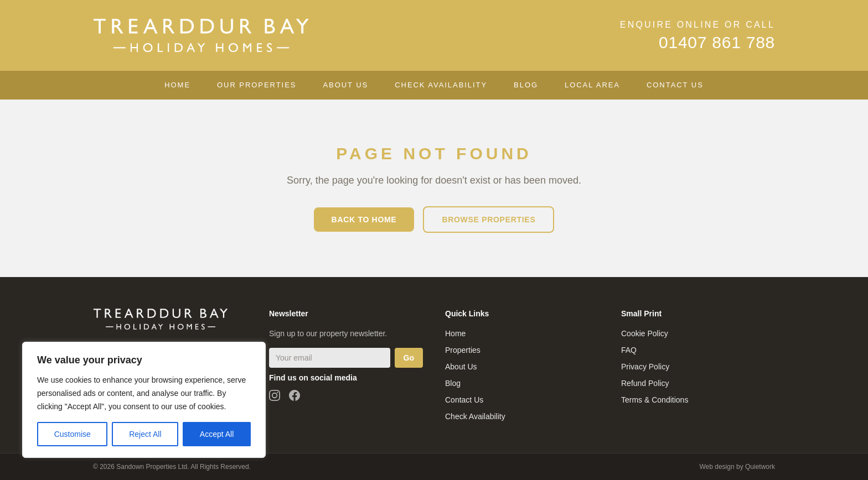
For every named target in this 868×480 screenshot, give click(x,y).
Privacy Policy (645, 367)
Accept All (217, 434)
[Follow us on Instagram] (275, 395)
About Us (345, 85)
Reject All (145, 434)
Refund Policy (645, 383)
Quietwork (760, 467)
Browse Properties (489, 220)
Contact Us (675, 85)
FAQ (629, 350)
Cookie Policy (645, 333)
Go (409, 358)
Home (177, 85)
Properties (463, 350)
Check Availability (441, 85)
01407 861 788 (717, 42)
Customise (73, 434)
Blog (526, 85)
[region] (144, 400)
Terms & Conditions (655, 400)
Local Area (592, 85)
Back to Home (364, 220)
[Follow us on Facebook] (294, 395)
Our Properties (257, 85)
